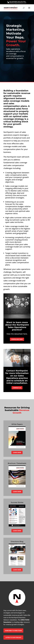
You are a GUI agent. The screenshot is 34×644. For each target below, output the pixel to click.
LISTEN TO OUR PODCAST (13, 637)
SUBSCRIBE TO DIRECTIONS (13, 631)
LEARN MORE (17, 452)
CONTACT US (17, 388)
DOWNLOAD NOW (17, 339)
